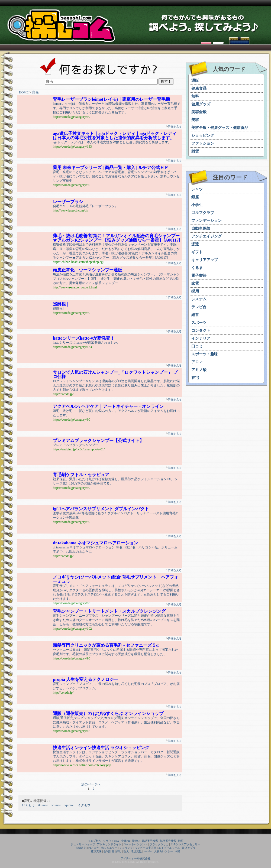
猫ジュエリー (109, 848)
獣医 (181, 841)
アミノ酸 (199, 370)
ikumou (43, 805)
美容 (195, 120)
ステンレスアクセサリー (185, 844)
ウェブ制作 (94, 841)
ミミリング (126, 848)
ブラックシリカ (159, 844)
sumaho (148, 851)
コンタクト (201, 331)
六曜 (178, 851)
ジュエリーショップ (83, 844)
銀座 (195, 197)
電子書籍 (199, 276)
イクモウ (84, 805)
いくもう (28, 805)
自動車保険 (201, 228)
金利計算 (109, 851)
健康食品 (199, 88)
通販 (195, 81)
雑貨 (195, 151)
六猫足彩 (81, 848)
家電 (195, 283)
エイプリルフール (169, 848)
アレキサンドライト (109, 844)
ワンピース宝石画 (146, 848)
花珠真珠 (96, 851)
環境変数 (136, 851)
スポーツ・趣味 (205, 354)
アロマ (197, 362)
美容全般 (199, 112)
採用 (195, 291)
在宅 (195, 378)
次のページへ (91, 784)
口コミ (197, 346)
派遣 (195, 244)
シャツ (197, 189)
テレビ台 (199, 307)
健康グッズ (201, 104)
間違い (136, 841)
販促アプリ (189, 848)
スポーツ (199, 323)
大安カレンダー (163, 851)
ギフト (197, 252)
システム (199, 299)
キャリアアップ (205, 260)
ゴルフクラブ (203, 213)
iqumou (70, 805)
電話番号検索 (150, 841)
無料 (195, 96)
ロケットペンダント (135, 844)
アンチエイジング (207, 236)
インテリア (201, 338)
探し (119, 851)
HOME (24, 92)
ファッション (203, 143)
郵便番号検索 (168, 841)
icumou (56, 805)
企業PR (125, 841)
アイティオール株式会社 (135, 858)
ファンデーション (207, 221)
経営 (195, 315)
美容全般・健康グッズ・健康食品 (220, 128)
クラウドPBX (111, 841)
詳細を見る (175, 127)
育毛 (35, 92)
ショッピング (203, 136)
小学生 (197, 205)
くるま (197, 268)
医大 (126, 851)
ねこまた (94, 848)
